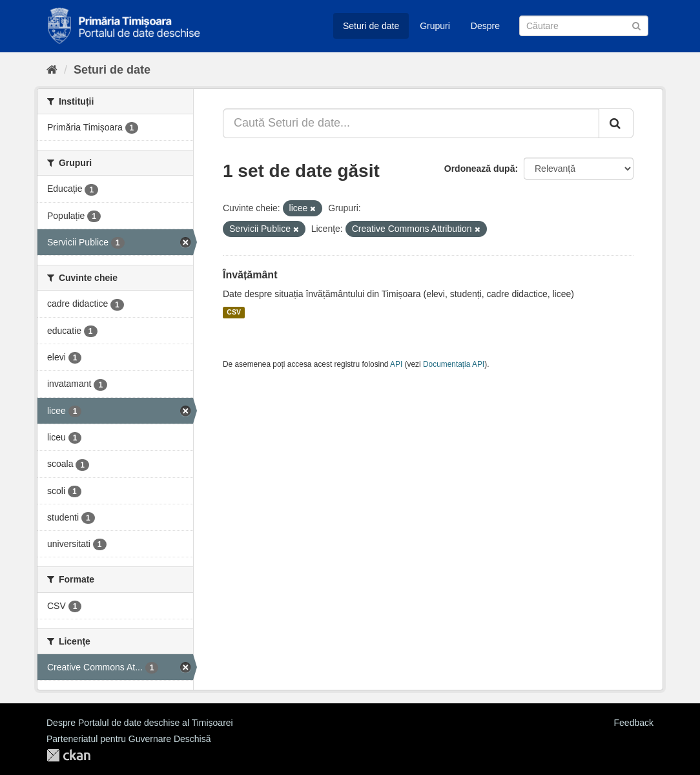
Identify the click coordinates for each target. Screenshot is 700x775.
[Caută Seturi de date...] (411, 123)
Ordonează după (480, 169)
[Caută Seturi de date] (584, 26)
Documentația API (454, 364)
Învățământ (250, 275)
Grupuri (435, 26)
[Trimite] (636, 25)
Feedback (634, 723)
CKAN (68, 755)
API (396, 364)
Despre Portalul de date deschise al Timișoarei (140, 723)
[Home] (52, 70)
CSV (234, 313)
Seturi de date (371, 26)
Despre (485, 26)
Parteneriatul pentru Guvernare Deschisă (129, 739)
